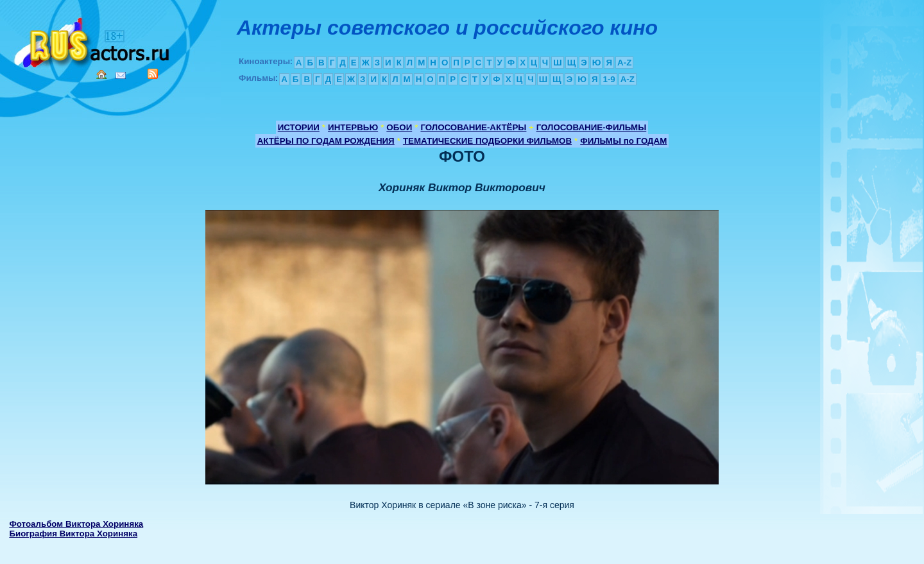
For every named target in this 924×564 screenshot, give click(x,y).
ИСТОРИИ (299, 127)
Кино (93, 40)
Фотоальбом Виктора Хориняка (76, 524)
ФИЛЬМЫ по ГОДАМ (623, 141)
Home (101, 74)
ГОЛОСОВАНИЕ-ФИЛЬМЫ (592, 127)
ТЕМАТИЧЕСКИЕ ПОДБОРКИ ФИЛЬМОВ (487, 141)
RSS (153, 74)
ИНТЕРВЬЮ (353, 127)
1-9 (609, 79)
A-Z (624, 63)
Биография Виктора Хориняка (73, 534)
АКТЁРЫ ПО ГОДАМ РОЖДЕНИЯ (326, 141)
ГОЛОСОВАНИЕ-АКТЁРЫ (473, 127)
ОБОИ (399, 127)
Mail (121, 75)
